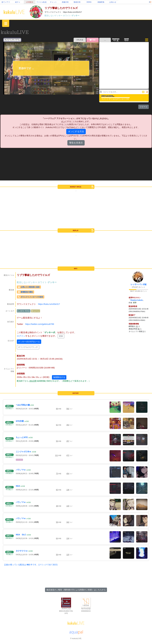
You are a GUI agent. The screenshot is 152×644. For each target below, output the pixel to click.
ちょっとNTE (22, 437)
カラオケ (19, 460)
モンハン (36, 311)
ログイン (21, 336)
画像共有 (65, 2)
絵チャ (18, 2)
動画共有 (77, 2)
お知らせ (113, 2)
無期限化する (59, 377)
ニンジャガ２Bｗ (23, 452)
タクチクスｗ (22, 551)
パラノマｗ (21, 470)
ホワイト (67, 16)
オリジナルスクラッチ (28, 347)
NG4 (18, 486)
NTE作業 (20, 421)
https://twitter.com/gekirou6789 (40, 324)
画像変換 (101, 2)
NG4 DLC (21, 535)
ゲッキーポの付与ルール (29, 342)
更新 (61, 336)
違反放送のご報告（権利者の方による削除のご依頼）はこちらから (76, 590)
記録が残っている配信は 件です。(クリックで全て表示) (31, 565)
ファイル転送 (41, 2)
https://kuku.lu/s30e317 (49, 304)
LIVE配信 (30, 2)
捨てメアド (6, 2)
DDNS (89, 2)
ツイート (144, 107)
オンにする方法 (76, 131)
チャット (53, 2)
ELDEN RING (24, 311)
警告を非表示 (76, 143)
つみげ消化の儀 (23, 405)
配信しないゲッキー (54, 16)
